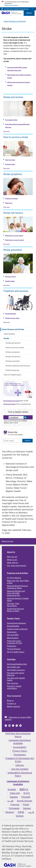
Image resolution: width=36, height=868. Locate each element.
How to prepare (10, 160)
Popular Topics (13, 618)
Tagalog (14, 797)
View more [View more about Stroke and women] (6, 131)
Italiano (27, 808)
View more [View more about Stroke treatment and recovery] (6, 322)
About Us (11, 552)
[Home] (11, 14)
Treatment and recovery (16, 291)
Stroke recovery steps (12, 318)
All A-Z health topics (16, 652)
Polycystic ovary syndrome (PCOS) (14, 642)
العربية (10, 801)
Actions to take (10, 164)
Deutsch (10, 812)
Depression (12, 632)
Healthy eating (10, 281)
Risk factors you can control (14, 236)
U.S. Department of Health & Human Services (16, 9)
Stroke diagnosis (11, 314)
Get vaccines (13, 683)
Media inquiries (14, 706)
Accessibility (20, 747)
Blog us (10, 700)
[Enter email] (13, 441)
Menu (29, 13)
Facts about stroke (11, 120)
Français (15, 804)
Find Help (11, 659)
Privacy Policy (20, 751)
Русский (26, 797)
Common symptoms (12, 199)
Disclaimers (20, 755)
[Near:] (17, 417)
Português (14, 808)
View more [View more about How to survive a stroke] (6, 168)
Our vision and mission (17, 566)
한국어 (27, 793)
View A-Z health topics (12, 375)
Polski (26, 804)
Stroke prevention (13, 361)
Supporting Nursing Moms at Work (15, 610)
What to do (9, 203)
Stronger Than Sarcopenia (13, 605)
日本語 (21, 812)
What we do (12, 560)
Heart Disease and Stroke (13, 329)
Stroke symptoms (13, 352)
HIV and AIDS (13, 635)
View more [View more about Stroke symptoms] (6, 207)
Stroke (6, 338)
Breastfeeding (13, 626)
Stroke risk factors (13, 357)
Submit (28, 441)
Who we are (12, 557)
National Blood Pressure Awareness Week (17, 587)
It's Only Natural (14, 578)
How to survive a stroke (15, 348)
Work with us (13, 563)
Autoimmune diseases (16, 623)
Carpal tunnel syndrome (17, 629)
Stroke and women (13, 343)
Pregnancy (12, 646)
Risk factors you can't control (15, 240)
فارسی (31, 812)
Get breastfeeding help (17, 664)
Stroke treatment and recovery (18, 366)
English (20, 816)
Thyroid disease (14, 649)
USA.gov (20, 765)
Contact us (12, 703)
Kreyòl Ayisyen (25, 801)
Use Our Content (20, 769)
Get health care (14, 667)
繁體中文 (24, 789)
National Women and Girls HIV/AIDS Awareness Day (16, 593)
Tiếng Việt (15, 793)
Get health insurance (16, 670)
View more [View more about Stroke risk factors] (6, 244)
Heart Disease (9, 334)
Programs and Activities (17, 573)
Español (12, 789)
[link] (7, 717)
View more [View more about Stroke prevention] (6, 285)
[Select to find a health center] (25, 417)
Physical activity (11, 277)
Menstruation (13, 638)
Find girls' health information (14, 687)
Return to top (7, 541)
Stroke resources (12, 370)
